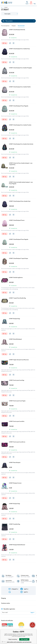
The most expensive (5, 26)
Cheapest (14, 26)
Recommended (21, 26)
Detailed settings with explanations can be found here (18, 642)
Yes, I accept (24, 639)
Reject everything (13, 639)
